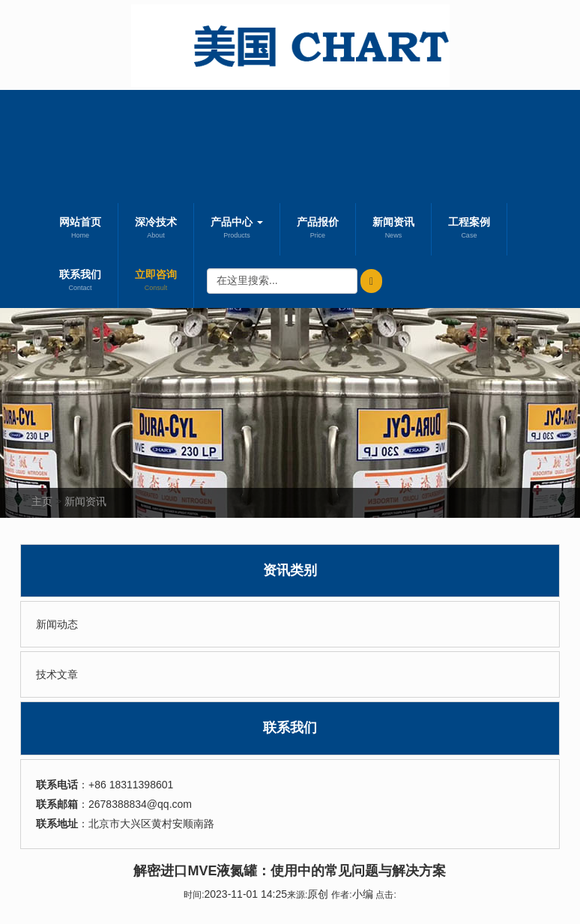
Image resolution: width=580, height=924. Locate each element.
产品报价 (318, 229)
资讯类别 (290, 570)
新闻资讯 (393, 229)
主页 (42, 501)
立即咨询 (156, 282)
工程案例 (469, 229)
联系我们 (80, 282)
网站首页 (80, 229)
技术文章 (57, 674)
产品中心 (237, 229)
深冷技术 (156, 229)
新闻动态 (57, 624)
